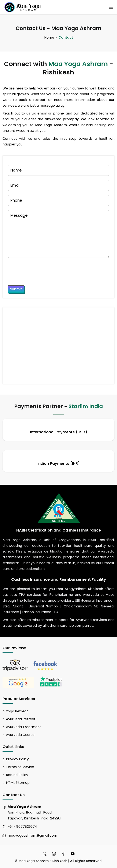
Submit (16, 289)
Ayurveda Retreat (21, 719)
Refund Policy (17, 775)
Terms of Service (20, 767)
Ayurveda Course (20, 735)
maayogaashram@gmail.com (32, 835)
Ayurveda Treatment (23, 727)
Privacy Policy (17, 759)
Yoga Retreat (17, 711)
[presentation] (40, 270)
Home (49, 37)
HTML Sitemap (18, 783)
